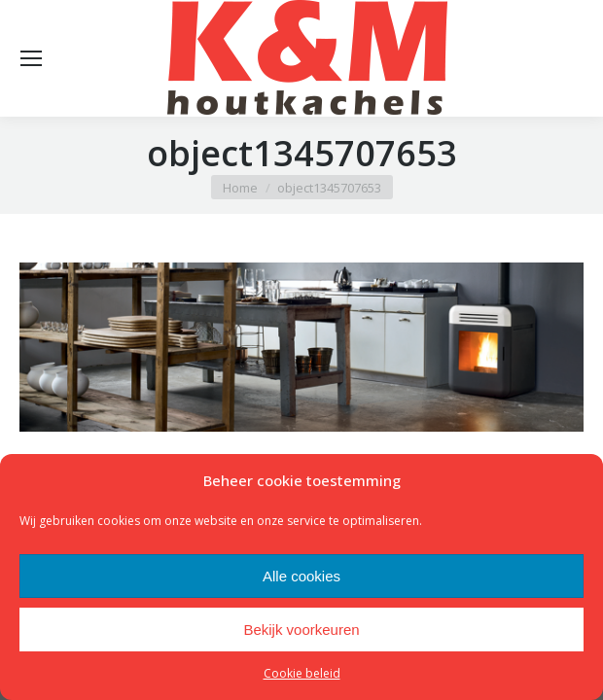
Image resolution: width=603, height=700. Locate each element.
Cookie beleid (302, 673)
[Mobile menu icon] (31, 58)
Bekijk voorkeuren (301, 630)
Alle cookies (301, 576)
